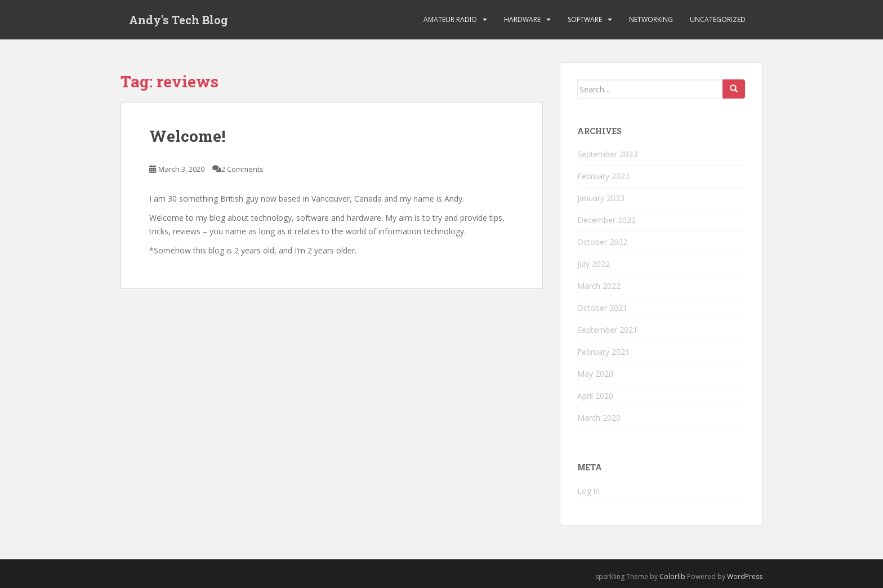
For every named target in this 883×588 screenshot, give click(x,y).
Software (585, 19)
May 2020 (595, 374)
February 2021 (603, 352)
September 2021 (607, 330)
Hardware (522, 19)
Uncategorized (718, 19)
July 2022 (594, 264)
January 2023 (601, 198)
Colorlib (672, 576)
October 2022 (602, 242)
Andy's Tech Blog (179, 20)
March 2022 (599, 286)
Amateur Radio (450, 19)
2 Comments (242, 169)
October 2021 (602, 308)
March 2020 (599, 418)
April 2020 (595, 396)
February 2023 (603, 176)
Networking (651, 19)
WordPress (745, 576)
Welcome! (187, 136)
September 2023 (607, 154)
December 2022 (606, 220)
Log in (588, 491)
